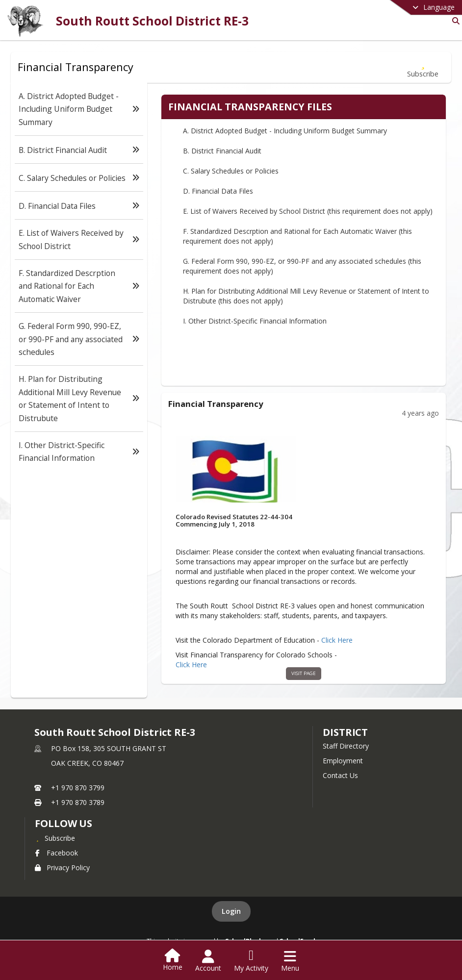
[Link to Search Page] (454, 21)
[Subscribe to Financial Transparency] (423, 67)
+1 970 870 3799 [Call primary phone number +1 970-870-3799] (78, 788)
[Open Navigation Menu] (290, 961)
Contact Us (340, 775)
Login (231, 911)
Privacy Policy (62, 867)
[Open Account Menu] (208, 961)
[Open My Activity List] (251, 961)
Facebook (56, 853)
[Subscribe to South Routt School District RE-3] (55, 838)
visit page (304, 673)
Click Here (337, 641)
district (345, 732)
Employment (343, 761)
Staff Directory (346, 746)
